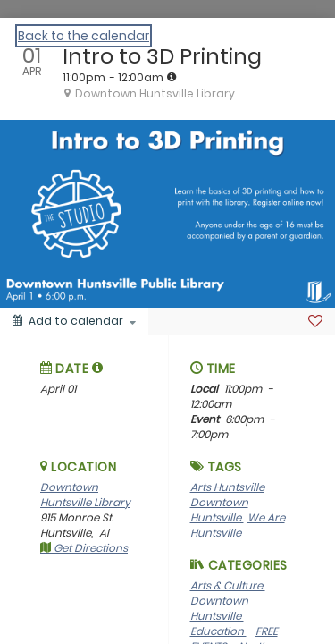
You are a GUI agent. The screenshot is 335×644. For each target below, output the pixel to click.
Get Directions (84, 548)
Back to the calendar (84, 36)
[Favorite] (315, 321)
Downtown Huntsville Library (85, 495)
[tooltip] (172, 77)
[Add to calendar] (74, 321)
